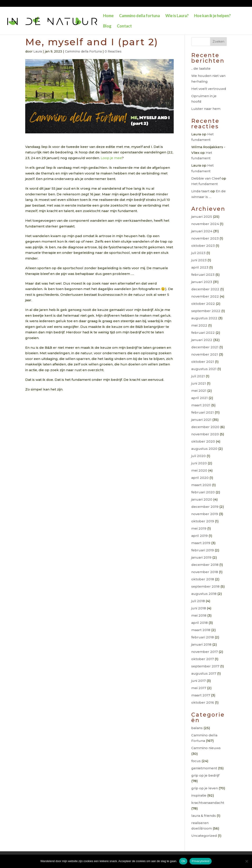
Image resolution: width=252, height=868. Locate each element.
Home (108, 16)
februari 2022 (203, 333)
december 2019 (205, 507)
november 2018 (205, 572)
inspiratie (199, 795)
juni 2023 (199, 260)
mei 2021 (199, 391)
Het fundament (205, 184)
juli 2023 (198, 253)
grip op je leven (205, 788)
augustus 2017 (204, 673)
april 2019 (199, 536)
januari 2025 (202, 217)
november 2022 (205, 296)
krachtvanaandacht (208, 803)
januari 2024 (202, 231)
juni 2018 (199, 608)
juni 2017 (198, 681)
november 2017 (205, 652)
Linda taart (200, 191)
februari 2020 (203, 492)
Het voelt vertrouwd (209, 89)
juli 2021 (198, 376)
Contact (124, 26)
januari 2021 (201, 420)
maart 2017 (201, 695)
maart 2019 (201, 543)
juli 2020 (198, 456)
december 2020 (205, 427)
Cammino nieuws (206, 748)
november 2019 (205, 514)
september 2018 (205, 586)
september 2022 (206, 311)
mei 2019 (199, 528)
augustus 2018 (204, 594)
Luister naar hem (206, 109)
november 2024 (205, 224)
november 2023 (205, 238)
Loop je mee (111, 158)
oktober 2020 (203, 441)
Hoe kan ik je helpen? (212, 16)
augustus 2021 (204, 369)
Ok (183, 861)
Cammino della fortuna (139, 16)
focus (196, 761)
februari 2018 (203, 637)
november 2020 (205, 434)
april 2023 (200, 267)
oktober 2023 (203, 246)
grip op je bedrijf (205, 775)
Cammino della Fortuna (83, 51)
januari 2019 (201, 557)
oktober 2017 (203, 659)
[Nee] (247, 861)
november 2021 (205, 354)
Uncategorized (204, 836)
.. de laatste (201, 68)
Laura (38, 51)
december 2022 (205, 289)
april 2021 (199, 398)
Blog (107, 26)
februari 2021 (203, 412)
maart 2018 (201, 630)
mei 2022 (199, 325)
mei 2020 (199, 470)
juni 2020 (199, 463)
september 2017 (205, 666)
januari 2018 (201, 644)
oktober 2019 (203, 521)
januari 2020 (202, 499)
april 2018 (199, 623)
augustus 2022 (204, 318)
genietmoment (204, 768)
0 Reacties (113, 51)
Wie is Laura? (177, 16)
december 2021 (205, 347)
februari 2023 (203, 275)
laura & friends (204, 816)
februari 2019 (203, 550)
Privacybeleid (201, 861)
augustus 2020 (204, 449)
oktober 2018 (203, 579)
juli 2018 (198, 601)
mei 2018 (199, 615)
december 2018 (205, 565)
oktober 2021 (203, 362)
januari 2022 (202, 340)
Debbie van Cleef (206, 178)
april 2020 (200, 478)
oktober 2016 (203, 702)
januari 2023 (202, 282)
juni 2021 (199, 383)
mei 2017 (199, 688)
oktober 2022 (203, 304)
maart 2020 (201, 485)
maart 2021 (201, 405)
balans (197, 728)
